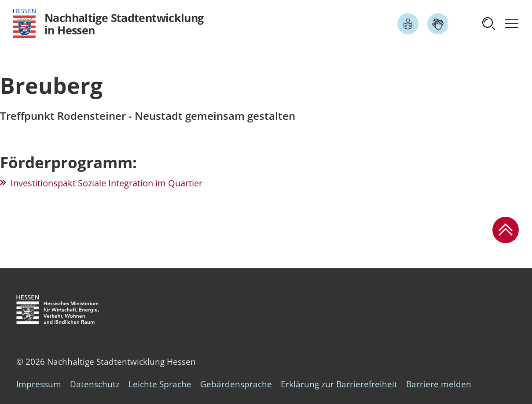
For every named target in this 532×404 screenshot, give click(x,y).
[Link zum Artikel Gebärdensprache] (438, 24)
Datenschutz (95, 384)
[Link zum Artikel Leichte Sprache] (408, 24)
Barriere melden (439, 384)
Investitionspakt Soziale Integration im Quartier (106, 183)
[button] (489, 24)
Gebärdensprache (236, 384)
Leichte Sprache (160, 384)
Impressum (39, 384)
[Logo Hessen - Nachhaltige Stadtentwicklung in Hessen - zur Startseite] (108, 24)
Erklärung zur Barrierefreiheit (339, 384)
